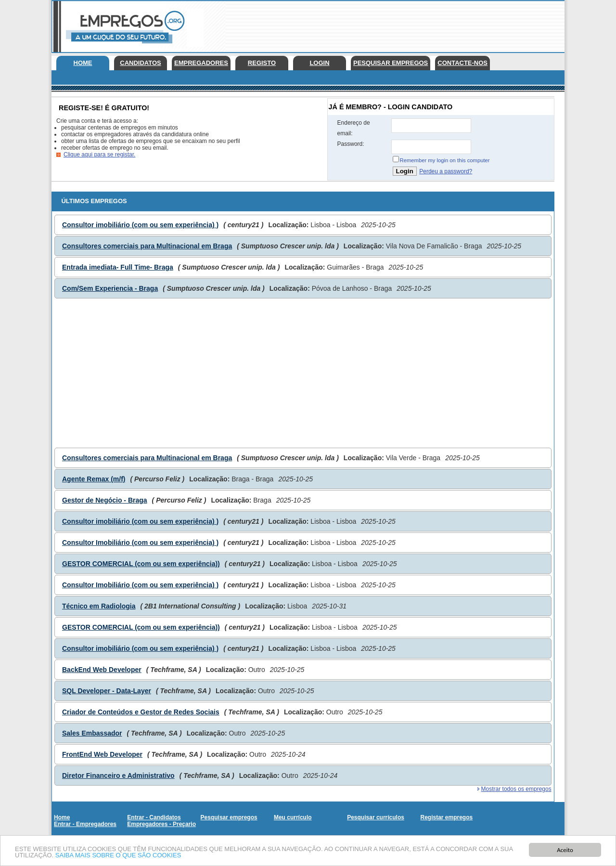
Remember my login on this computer (445, 160)
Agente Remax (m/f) (94, 479)
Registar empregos (446, 817)
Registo (262, 63)
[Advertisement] (389, 24)
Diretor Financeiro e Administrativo (118, 776)
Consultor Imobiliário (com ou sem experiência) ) (140, 543)
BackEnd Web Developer (102, 670)
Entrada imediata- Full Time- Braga (118, 267)
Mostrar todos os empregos (516, 789)
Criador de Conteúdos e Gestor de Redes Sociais (141, 712)
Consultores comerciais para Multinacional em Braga (147, 246)
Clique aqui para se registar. (99, 155)
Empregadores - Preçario (161, 824)
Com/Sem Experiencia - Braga (110, 288)
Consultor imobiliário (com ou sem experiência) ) (140, 225)
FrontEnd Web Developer (102, 754)
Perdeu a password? (446, 171)
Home (83, 63)
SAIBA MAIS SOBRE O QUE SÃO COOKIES (118, 856)
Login (319, 63)
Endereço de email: (354, 128)
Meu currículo (293, 817)
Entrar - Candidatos (154, 817)
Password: (351, 144)
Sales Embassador (92, 733)
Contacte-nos (462, 63)
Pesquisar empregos (391, 63)
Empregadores (201, 63)
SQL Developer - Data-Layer (107, 691)
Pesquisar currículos (376, 817)
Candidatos (140, 63)
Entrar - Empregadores (85, 824)
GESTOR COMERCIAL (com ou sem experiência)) (141, 564)
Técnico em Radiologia (99, 606)
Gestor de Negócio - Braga (105, 500)
